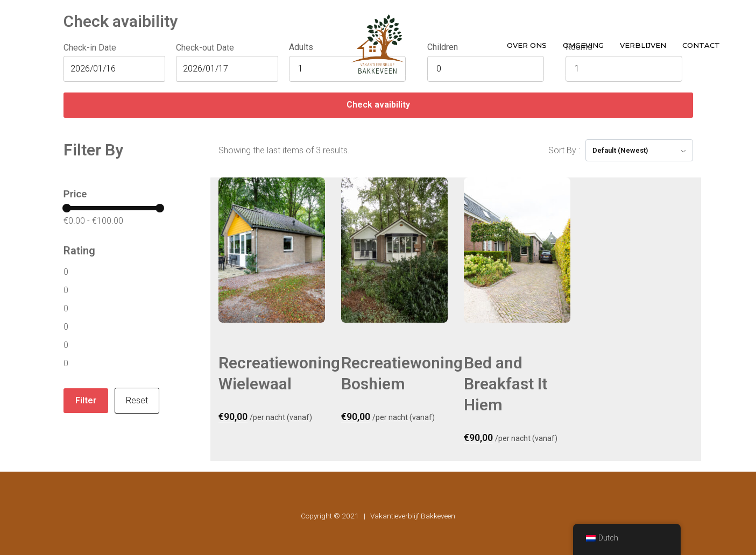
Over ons (527, 45)
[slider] (67, 208)
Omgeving (583, 45)
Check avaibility (378, 105)
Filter (86, 400)
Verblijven (643, 45)
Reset (137, 400)
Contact (701, 45)
